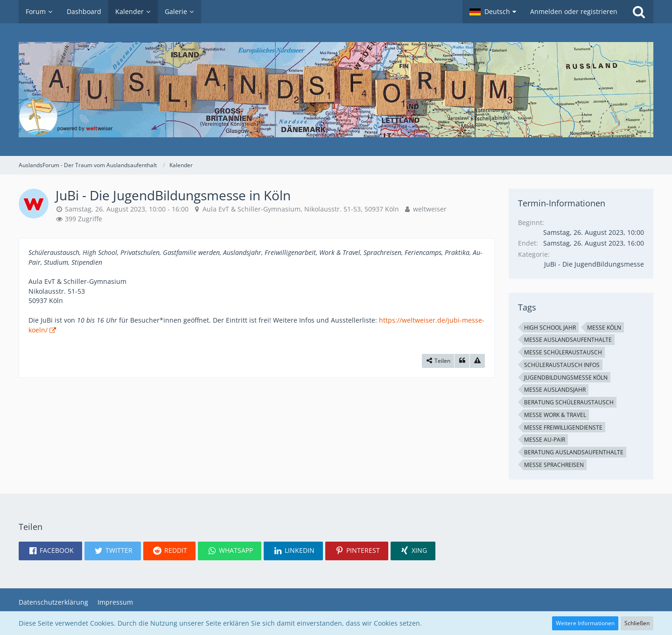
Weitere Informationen (585, 623)
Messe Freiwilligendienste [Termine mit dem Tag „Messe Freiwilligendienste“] (563, 427)
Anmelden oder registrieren (574, 11)
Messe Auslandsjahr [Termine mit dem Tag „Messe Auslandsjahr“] (555, 390)
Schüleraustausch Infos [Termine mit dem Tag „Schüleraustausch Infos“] (562, 365)
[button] (493, 12)
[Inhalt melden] (477, 361)
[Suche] (639, 12)
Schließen (637, 623)
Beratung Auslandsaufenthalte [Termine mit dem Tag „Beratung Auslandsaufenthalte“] (574, 452)
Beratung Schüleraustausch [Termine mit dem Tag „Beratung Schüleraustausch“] (569, 402)
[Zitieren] (462, 361)
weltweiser (430, 209)
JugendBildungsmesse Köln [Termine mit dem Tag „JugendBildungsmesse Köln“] (566, 377)
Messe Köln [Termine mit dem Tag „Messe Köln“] (604, 328)
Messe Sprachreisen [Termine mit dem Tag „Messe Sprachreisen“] (554, 465)
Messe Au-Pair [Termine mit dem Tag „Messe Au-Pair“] (545, 440)
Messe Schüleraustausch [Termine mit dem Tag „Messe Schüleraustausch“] (563, 352)
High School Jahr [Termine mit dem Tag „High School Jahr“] (550, 328)
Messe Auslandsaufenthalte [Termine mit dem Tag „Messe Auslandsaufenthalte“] (568, 340)
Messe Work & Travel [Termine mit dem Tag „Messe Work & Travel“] (555, 415)
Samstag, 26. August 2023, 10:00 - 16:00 (127, 209)
